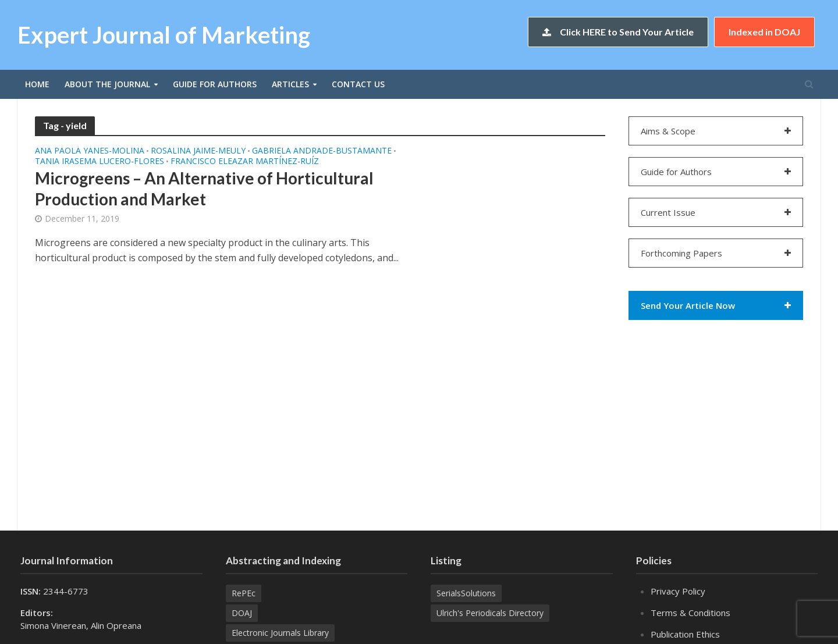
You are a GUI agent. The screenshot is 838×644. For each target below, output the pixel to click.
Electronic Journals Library (280, 633)
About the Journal (107, 84)
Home (37, 84)
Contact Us (358, 84)
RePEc (244, 593)
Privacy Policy (678, 591)
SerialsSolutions (466, 593)
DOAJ (242, 613)
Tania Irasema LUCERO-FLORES (100, 162)
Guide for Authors (215, 84)
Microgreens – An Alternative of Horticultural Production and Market (204, 188)
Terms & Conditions (690, 613)
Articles (290, 84)
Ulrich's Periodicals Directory (490, 613)
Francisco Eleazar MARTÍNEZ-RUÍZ (245, 162)
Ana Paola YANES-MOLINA (90, 151)
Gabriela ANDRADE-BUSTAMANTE (322, 151)
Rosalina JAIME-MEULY (198, 151)
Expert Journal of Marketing (164, 35)
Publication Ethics (685, 634)
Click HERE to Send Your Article (618, 32)
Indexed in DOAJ (764, 32)
